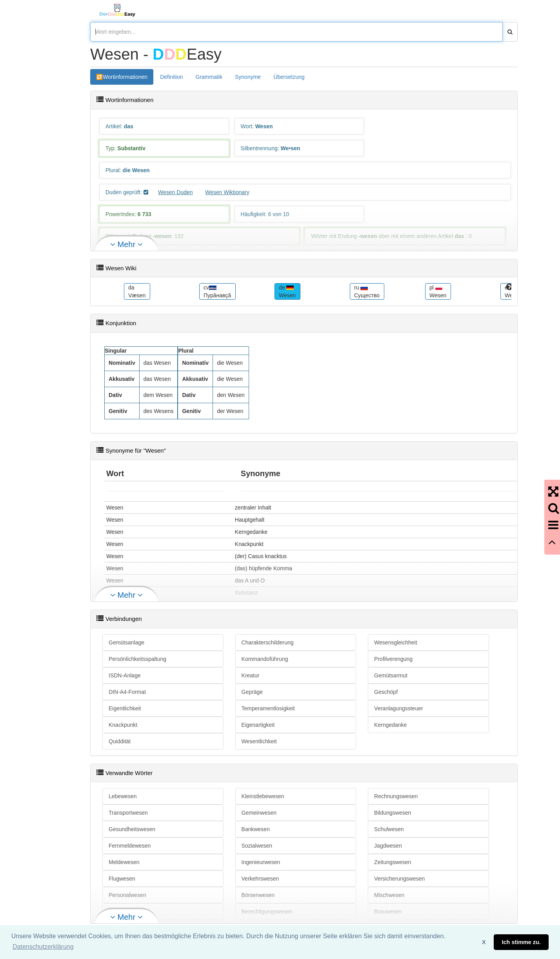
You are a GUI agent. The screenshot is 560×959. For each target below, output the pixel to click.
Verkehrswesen (260, 879)
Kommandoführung (265, 659)
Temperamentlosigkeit (268, 708)
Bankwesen (256, 829)
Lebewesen (123, 796)
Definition (171, 77)
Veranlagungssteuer (399, 708)
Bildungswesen (393, 813)
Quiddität (120, 741)
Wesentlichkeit (259, 741)
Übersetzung (289, 77)
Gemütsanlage (126, 642)
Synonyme (248, 77)
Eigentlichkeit (125, 708)
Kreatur (251, 675)
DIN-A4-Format (127, 692)
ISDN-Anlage (125, 675)
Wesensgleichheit (395, 642)
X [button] (484, 942)
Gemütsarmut (391, 675)
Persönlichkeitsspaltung (137, 659)
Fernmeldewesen (130, 846)
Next (509, 287)
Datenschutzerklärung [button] (43, 947)
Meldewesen (124, 862)
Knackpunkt (123, 725)
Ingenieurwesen (261, 862)
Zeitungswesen (393, 862)
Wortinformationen (125, 77)
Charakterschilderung (268, 642)
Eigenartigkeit (258, 725)
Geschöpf (386, 692)
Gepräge (252, 692)
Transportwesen (128, 813)
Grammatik (209, 77)
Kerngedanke (390, 725)
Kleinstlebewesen (263, 796)
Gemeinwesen (259, 813)
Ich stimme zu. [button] (521, 942)
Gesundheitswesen (132, 829)
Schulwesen (389, 829)
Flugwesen (122, 879)
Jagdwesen (388, 846)
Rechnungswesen (396, 796)
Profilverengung (393, 659)
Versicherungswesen (399, 879)
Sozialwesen (257, 846)
